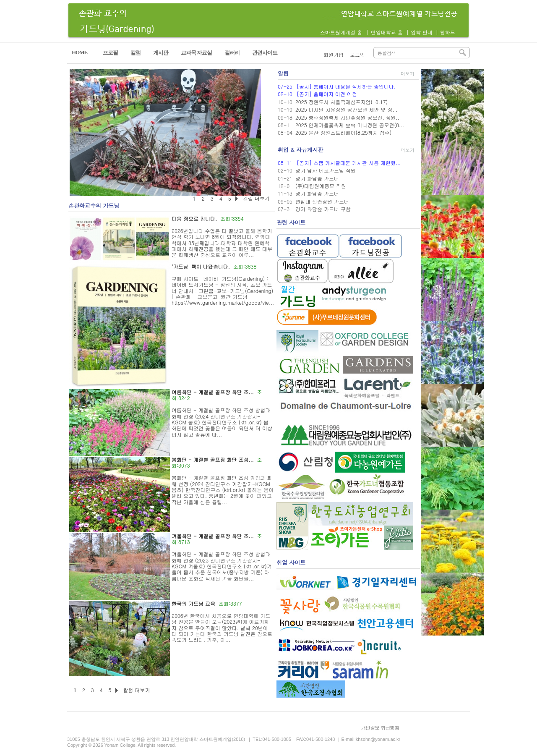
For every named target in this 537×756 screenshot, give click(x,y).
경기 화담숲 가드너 (317, 178)
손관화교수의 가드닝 (94, 205)
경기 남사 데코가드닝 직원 (326, 170)
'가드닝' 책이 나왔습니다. (201, 266)
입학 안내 (422, 32)
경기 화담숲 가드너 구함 (323, 209)
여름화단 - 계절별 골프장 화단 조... (213, 392)
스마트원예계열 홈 (341, 32)
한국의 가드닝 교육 (193, 603)
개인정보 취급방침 (380, 727)
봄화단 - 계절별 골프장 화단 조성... (213, 459)
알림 (283, 73)
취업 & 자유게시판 (301, 150)
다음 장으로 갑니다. (194, 218)
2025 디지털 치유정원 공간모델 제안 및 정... (347, 109)
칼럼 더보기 (136, 690)
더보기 (408, 74)
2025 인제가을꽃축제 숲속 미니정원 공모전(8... (350, 125)
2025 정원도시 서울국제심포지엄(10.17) (341, 102)
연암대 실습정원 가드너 (322, 201)
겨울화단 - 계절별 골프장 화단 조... (213, 536)
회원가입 (334, 54)
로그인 (357, 54)
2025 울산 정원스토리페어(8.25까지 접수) (343, 132)
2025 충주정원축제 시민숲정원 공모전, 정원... (348, 117)
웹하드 (448, 32)
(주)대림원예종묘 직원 (321, 186)
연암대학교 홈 (387, 32)
